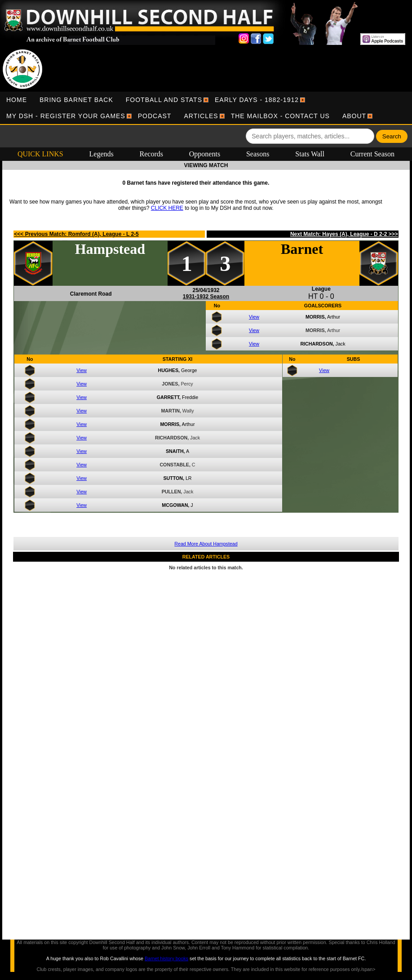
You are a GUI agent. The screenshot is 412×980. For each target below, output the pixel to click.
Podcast (155, 116)
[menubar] (206, 108)
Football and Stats (164, 100)
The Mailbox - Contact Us (280, 116)
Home (17, 100)
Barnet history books (166, 958)
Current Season (372, 154)
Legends (102, 154)
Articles (201, 116)
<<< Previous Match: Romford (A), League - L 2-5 (76, 234)
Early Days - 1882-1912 (257, 100)
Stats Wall (310, 154)
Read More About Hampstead (206, 544)
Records (151, 154)
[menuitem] (17, 100)
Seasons (258, 154)
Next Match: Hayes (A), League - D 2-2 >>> (344, 234)
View (254, 317)
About (354, 116)
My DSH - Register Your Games (66, 116)
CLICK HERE (167, 208)
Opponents (205, 154)
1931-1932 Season (206, 297)
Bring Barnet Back (76, 100)
